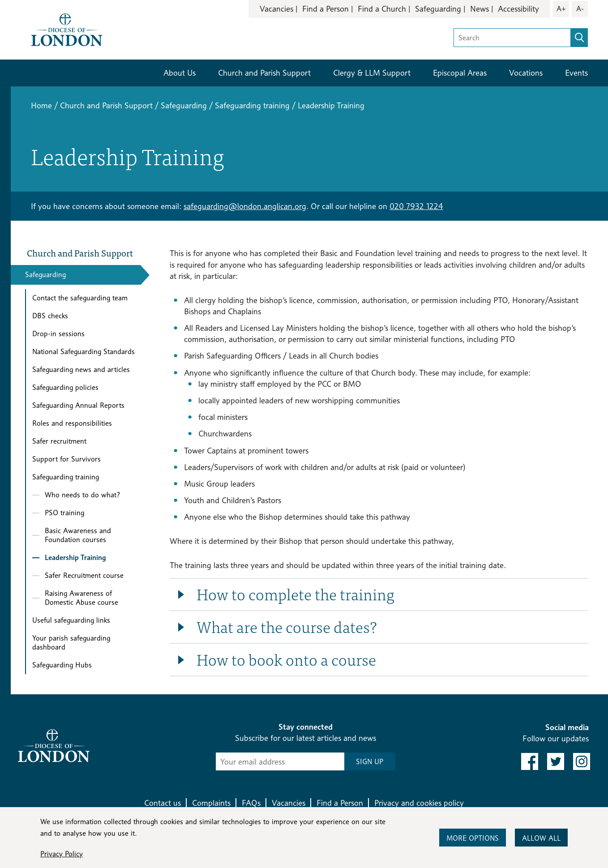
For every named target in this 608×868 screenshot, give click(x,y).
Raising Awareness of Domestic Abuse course (81, 598)
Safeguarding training (252, 105)
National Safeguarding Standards (83, 352)
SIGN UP (370, 762)
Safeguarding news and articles (81, 370)
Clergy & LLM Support (372, 73)
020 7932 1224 (416, 206)
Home (41, 105)
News (480, 9)
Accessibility (518, 9)
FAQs (251, 803)
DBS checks (50, 316)
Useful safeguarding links (71, 620)
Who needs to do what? (83, 495)
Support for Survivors (66, 459)
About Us (180, 73)
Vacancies (276, 9)
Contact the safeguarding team (80, 298)
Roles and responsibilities (72, 423)
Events (576, 73)
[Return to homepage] (67, 29)
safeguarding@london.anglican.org (245, 206)
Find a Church (382, 9)
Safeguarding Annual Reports (78, 405)
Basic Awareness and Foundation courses (78, 535)
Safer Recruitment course (84, 575)
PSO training (64, 513)
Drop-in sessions (58, 334)
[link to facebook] (530, 761)
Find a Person (325, 9)
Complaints (211, 803)
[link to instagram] (582, 761)
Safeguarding (438, 9)
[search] (579, 38)
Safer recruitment (59, 441)
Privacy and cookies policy (419, 803)
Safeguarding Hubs (62, 665)
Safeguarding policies (65, 387)
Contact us (163, 803)
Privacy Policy (62, 854)
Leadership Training (75, 558)
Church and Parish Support (264, 73)
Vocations (526, 73)
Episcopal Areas (460, 73)
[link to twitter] (556, 761)
